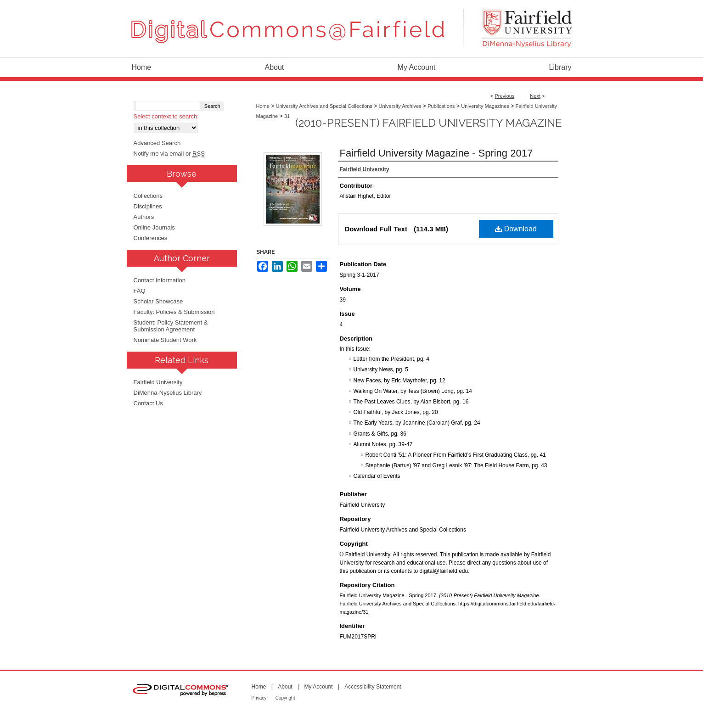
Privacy (259, 698)
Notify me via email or (169, 154)
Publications (441, 106)
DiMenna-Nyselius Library (168, 393)
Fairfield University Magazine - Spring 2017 (436, 153)
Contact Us (148, 403)
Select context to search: (166, 116)
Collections (148, 196)
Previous (505, 96)
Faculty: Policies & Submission (174, 312)
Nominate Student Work (165, 340)
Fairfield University (158, 382)
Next (535, 96)
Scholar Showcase (158, 301)
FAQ (140, 291)
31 (287, 116)
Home (263, 106)
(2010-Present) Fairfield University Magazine (429, 123)
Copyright (285, 698)
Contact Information (160, 280)
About (285, 687)
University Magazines (485, 106)
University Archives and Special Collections (324, 106)
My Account (318, 687)
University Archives (400, 106)
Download (516, 229)
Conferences (151, 238)
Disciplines (148, 206)
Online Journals (154, 227)
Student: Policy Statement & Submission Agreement (171, 326)
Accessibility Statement (373, 687)
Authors (144, 217)
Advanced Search (157, 143)
